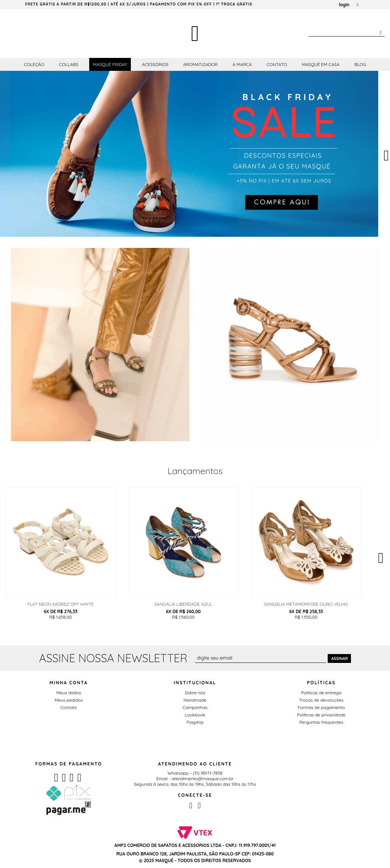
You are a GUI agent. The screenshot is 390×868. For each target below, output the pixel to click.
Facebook (191, 806)
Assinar (340, 658)
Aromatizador (201, 64)
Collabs (69, 64)
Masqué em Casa (321, 64)
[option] (189, 154)
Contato (277, 64)
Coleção (34, 64)
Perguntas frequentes (321, 722)
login (344, 5)
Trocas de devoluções (321, 700)
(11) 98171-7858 (208, 773)
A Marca (242, 64)
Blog (360, 64)
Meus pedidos (69, 700)
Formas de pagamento (321, 707)
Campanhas (195, 707)
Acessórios (155, 64)
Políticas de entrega (321, 693)
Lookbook (195, 715)
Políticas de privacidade (321, 715)
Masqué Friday (110, 64)
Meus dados (69, 693)
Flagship (195, 722)
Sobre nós (195, 693)
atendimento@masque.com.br (203, 779)
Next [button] (381, 556)
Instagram (199, 806)
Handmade (195, 700)
